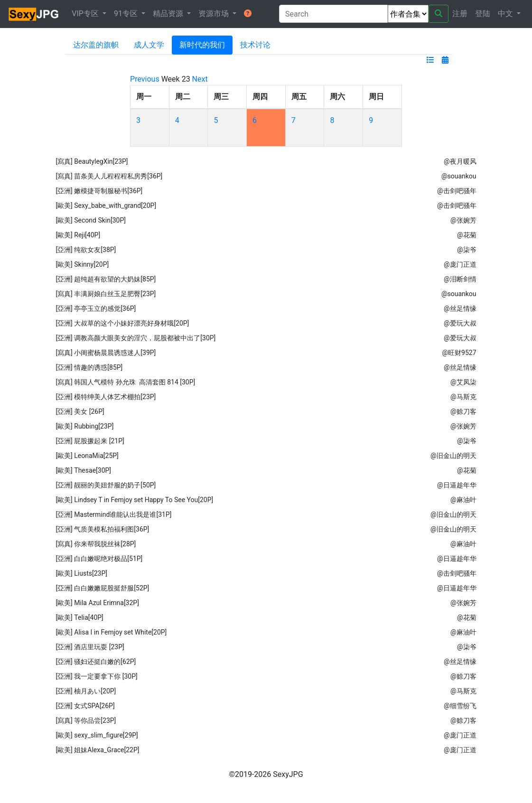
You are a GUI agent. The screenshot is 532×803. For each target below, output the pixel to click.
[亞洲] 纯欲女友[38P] (86, 250)
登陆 (483, 14)
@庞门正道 (460, 264)
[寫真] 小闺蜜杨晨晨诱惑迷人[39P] (106, 353)
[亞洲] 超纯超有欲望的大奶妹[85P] (106, 279)
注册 (460, 14)
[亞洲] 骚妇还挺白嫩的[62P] (96, 662)
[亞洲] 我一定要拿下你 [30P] (96, 676)
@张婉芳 (463, 220)
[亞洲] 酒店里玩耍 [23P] (90, 647)
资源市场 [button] (215, 14)
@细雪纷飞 (460, 706)
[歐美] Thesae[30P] (83, 470)
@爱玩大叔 (460, 323)
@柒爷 (467, 250)
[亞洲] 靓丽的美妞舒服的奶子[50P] (106, 485)
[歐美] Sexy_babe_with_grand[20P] (106, 205)
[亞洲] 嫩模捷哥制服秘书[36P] (99, 191)
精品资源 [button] (169, 14)
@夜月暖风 (460, 161)
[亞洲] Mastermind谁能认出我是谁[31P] (113, 514)
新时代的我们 (202, 45)
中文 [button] (506, 14)
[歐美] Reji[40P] (78, 235)
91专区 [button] (127, 14)
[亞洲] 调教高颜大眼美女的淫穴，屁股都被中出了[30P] (135, 338)
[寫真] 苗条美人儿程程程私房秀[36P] (109, 176)
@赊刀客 (463, 411)
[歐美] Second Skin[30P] (91, 220)
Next (200, 79)
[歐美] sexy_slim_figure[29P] (97, 735)
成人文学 (149, 45)
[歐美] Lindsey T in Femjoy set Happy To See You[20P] (134, 500)
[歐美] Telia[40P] (79, 617)
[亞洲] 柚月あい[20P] (86, 691)
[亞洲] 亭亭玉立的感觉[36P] (96, 308)
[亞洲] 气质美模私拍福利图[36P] (102, 529)
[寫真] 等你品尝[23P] (86, 720)
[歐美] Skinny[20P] (82, 264)
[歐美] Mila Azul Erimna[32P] (97, 603)
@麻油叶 (463, 500)
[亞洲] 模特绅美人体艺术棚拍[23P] (106, 397)
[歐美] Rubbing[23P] (84, 426)
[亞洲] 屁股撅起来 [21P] (90, 441)
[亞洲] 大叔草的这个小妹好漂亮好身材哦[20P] (122, 323)
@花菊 (467, 235)
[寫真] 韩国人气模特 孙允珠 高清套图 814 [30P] (125, 382)
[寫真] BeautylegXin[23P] (92, 161)
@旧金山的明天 (453, 456)
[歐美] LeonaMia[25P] (87, 456)
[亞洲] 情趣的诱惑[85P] (89, 367)
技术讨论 (255, 45)
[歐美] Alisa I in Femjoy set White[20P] (111, 632)
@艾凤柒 (463, 382)
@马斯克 (463, 397)
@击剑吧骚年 (457, 191)
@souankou (459, 176)
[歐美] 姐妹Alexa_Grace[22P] (97, 750)
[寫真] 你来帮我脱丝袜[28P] (96, 544)
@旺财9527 (459, 353)
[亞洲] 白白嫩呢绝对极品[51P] (99, 559)
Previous (145, 79)
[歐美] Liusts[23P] (81, 573)
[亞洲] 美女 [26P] (80, 411)
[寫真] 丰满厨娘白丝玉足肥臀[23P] (106, 294)
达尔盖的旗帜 (96, 45)
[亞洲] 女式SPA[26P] (85, 706)
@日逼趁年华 (457, 485)
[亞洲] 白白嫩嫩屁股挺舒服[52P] (102, 588)
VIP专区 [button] (86, 14)
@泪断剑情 (460, 279)
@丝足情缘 (460, 308)
